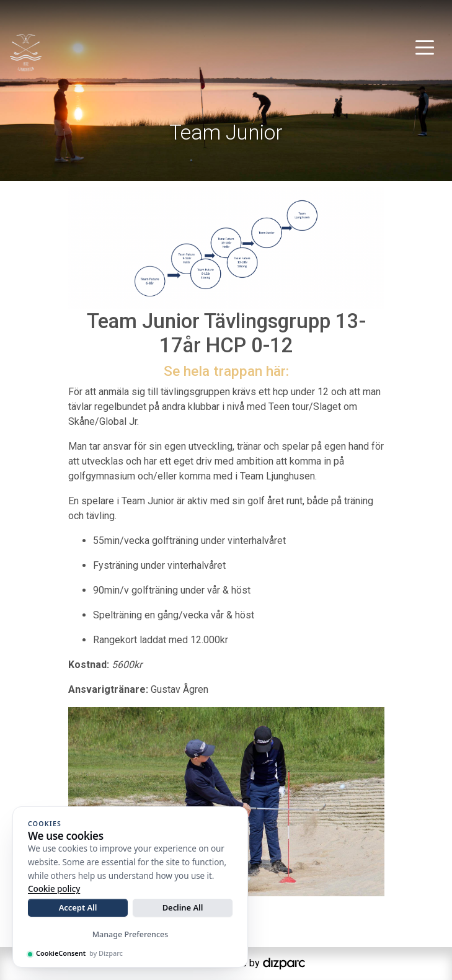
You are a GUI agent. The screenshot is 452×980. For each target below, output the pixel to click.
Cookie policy (54, 889)
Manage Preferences (131, 934)
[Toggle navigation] (425, 47)
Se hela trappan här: (226, 371)
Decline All (183, 907)
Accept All (78, 907)
